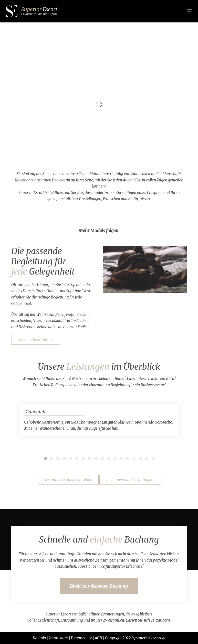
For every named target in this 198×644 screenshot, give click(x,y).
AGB (98, 638)
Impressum (58, 638)
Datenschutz (81, 638)
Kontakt (39, 638)
